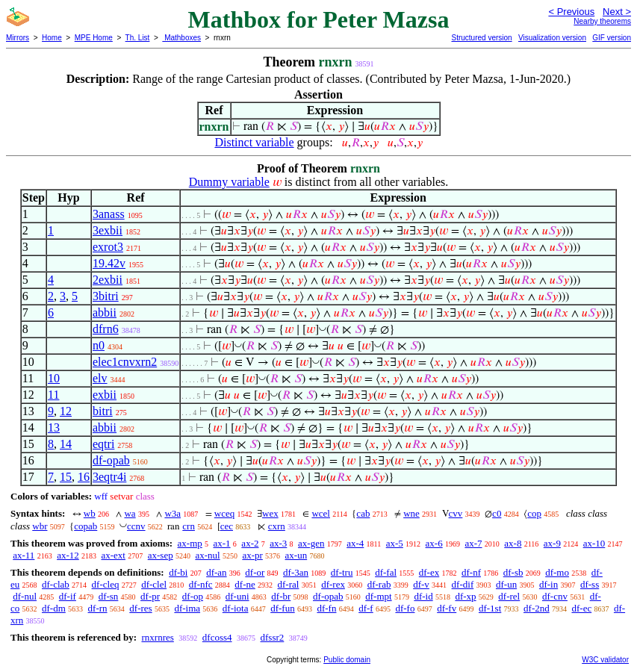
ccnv (136, 526)
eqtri (103, 444)
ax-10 (594, 543)
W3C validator (605, 660)
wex (270, 513)
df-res (140, 608)
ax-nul (207, 555)
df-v (421, 584)
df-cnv (555, 596)
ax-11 (24, 555)
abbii (105, 312)
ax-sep (161, 555)
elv (100, 378)
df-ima (187, 608)
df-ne (245, 584)
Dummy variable (229, 182)
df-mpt (378, 596)
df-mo (557, 572)
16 (84, 477)
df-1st (490, 608)
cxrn (277, 526)
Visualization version (552, 38)
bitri (103, 411)
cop (534, 513)
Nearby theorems (602, 21)
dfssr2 (273, 637)
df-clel (154, 584)
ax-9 (552, 543)
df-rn (98, 608)
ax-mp (190, 543)
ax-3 (278, 543)
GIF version (612, 38)
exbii (105, 395)
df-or (255, 572)
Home (52, 38)
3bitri (106, 296)
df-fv (447, 608)
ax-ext (113, 555)
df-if (68, 596)
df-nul (25, 596)
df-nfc (201, 584)
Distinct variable (254, 142)
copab (86, 526)
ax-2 (250, 543)
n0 (99, 345)
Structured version (481, 38)
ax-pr (252, 555)
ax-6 (434, 543)
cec (227, 526)
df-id (423, 596)
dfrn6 (106, 329)
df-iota (236, 608)
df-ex (429, 572)
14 (66, 444)
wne (411, 513)
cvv (456, 513)
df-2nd (537, 608)
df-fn (326, 608)
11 (53, 395)
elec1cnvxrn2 (125, 362)
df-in (549, 584)
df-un (506, 584)
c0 (497, 513)
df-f (366, 608)
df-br (281, 596)
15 (66, 477)
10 (54, 378)
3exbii (108, 230)
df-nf (471, 572)
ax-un (296, 555)
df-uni (237, 596)
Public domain (347, 660)
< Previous (571, 12)
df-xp (465, 596)
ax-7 (473, 543)
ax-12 (68, 555)
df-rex (333, 584)
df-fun (283, 608)
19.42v (109, 263)
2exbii (108, 280)
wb (90, 513)
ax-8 (513, 543)
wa (130, 513)
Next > (617, 12)
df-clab (56, 584)
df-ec (581, 608)
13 (54, 427)
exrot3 (108, 247)
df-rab (379, 584)
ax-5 (395, 543)
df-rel (509, 596)
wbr (40, 526)
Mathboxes (181, 38)
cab (363, 513)
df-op (193, 596)
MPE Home (94, 38)
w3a (173, 513)
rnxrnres (157, 637)
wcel (321, 513)
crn (189, 526)
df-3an (296, 572)
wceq (224, 513)
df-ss (590, 584)
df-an (216, 572)
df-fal (386, 572)
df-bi (178, 572)
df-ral (289, 584)
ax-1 (222, 543)
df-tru (342, 572)
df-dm (54, 608)
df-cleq (106, 584)
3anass (109, 214)
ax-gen (311, 543)
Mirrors (18, 38)
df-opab (111, 460)
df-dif (463, 584)
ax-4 (355, 543)
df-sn (109, 596)
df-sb (513, 572)
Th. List (138, 38)
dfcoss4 (217, 637)
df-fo (405, 608)
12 (66, 411)
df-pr (150, 596)
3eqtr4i (109, 477)
